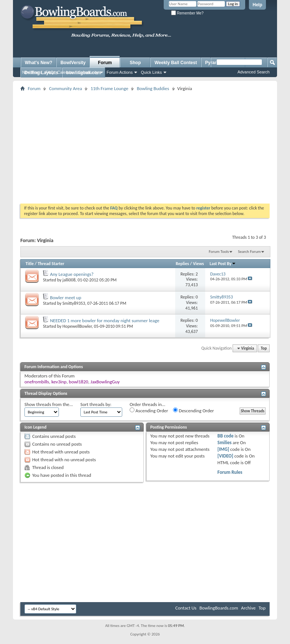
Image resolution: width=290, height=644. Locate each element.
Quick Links (151, 72)
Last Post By (223, 264)
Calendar (66, 72)
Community (88, 72)
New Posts (32, 72)
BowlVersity (73, 63)
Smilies (224, 442)
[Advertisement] (152, 145)
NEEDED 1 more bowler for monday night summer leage (105, 321)
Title (30, 264)
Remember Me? (187, 13)
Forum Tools (219, 252)
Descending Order (194, 410)
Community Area (65, 88)
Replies (183, 264)
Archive (248, 608)
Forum (105, 63)
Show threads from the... (49, 404)
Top (264, 348)
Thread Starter (51, 264)
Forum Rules (230, 472)
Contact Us (186, 608)
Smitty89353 (74, 303)
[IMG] (223, 449)
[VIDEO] (225, 456)
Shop (135, 63)
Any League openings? (72, 274)
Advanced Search (254, 72)
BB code (225, 436)
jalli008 (69, 280)
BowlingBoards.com (219, 608)
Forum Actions (120, 72)
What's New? (39, 63)
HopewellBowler (77, 326)
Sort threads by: (96, 404)
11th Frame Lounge (109, 88)
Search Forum (250, 252)
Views (199, 264)
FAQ (50, 72)
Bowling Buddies (153, 88)
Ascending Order (149, 410)
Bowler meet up (66, 298)
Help (257, 5)
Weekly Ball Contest (176, 63)
